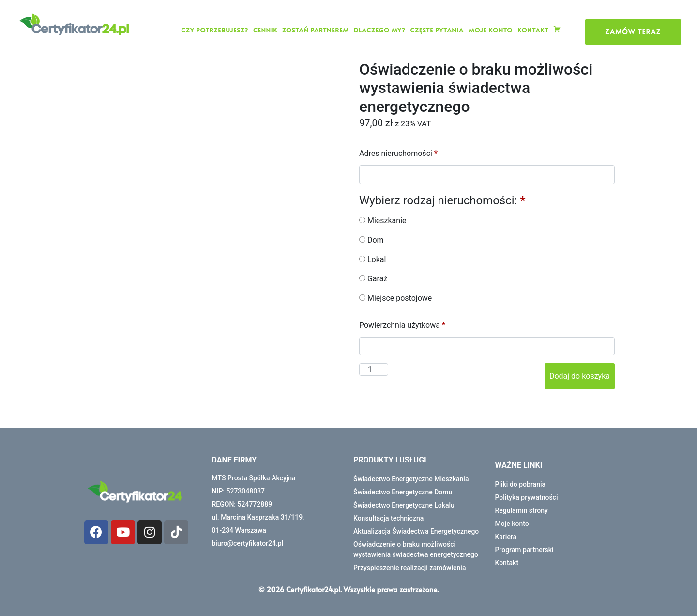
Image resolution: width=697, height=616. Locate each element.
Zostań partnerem (316, 30)
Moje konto (491, 30)
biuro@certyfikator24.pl (248, 543)
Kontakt (533, 30)
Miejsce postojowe (395, 298)
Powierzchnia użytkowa (403, 325)
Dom (371, 240)
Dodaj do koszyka (580, 376)
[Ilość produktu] (374, 370)
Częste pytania (437, 30)
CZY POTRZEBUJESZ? (215, 30)
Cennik (265, 30)
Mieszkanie (383, 221)
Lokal (372, 259)
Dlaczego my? (379, 30)
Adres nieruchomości (399, 153)
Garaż (373, 279)
